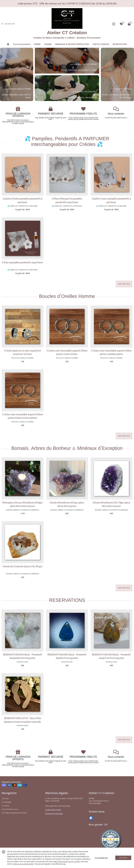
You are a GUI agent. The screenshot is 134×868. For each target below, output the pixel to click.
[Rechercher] (2, 24)
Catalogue (6, 802)
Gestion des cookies (53, 810)
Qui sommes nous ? (10, 809)
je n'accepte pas (101, 858)
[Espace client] (114, 24)
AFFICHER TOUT (124, 284)
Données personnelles (54, 814)
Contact (5, 806)
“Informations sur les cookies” (69, 861)
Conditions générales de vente (14, 813)
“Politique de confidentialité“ (23, 864)
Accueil (5, 798)
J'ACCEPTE (123, 858)
